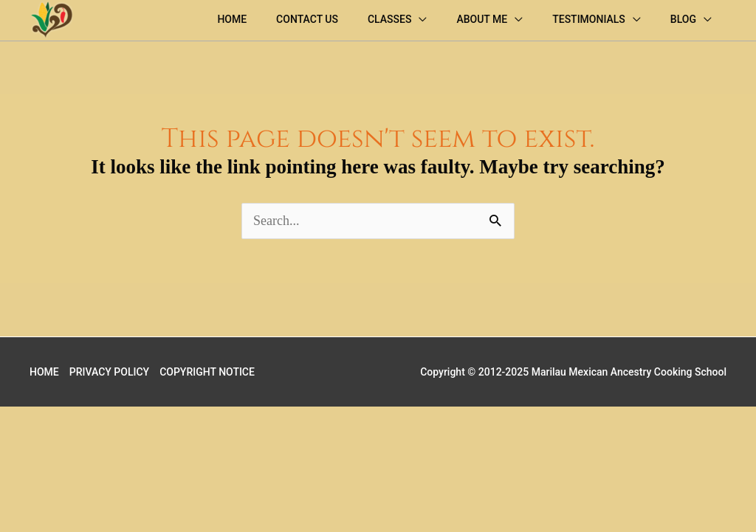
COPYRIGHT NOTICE (207, 372)
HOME (44, 372)
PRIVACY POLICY (109, 372)
